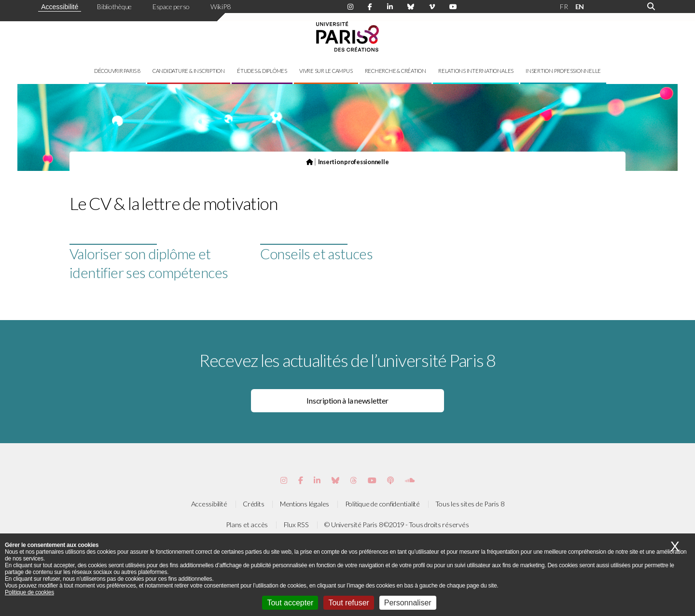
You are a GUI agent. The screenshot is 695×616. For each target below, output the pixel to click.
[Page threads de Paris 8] (353, 480)
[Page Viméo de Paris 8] (432, 7)
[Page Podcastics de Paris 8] (390, 480)
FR (564, 7)
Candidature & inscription (189, 71)
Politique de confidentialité (382, 504)
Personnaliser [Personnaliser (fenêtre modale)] (408, 603)
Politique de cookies (29, 592)
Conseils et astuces (317, 253)
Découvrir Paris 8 (117, 71)
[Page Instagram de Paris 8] (350, 7)
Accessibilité (60, 7)
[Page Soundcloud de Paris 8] (410, 480)
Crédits (253, 504)
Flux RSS (296, 525)
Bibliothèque (114, 7)
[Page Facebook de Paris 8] (370, 7)
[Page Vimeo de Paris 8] (317, 480)
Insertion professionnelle (563, 71)
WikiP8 (221, 7)
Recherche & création (396, 71)
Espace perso (171, 7)
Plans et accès (247, 525)
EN (580, 7)
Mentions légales (305, 504)
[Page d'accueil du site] (309, 162)
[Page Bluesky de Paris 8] (411, 7)
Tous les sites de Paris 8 (470, 504)
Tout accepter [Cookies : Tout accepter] (290, 603)
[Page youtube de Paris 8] (453, 7)
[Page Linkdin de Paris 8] (390, 7)
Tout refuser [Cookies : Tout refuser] (348, 603)
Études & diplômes (262, 71)
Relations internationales (476, 71)
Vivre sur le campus (326, 71)
